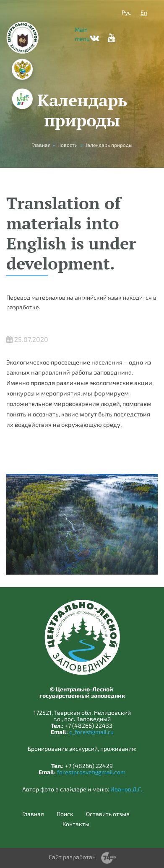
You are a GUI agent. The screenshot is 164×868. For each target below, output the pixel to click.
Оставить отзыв (108, 814)
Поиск (65, 814)
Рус (126, 12)
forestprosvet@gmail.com (91, 772)
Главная (33, 814)
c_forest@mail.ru (91, 732)
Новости (68, 145)
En (144, 12)
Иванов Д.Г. (126, 789)
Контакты (76, 824)
